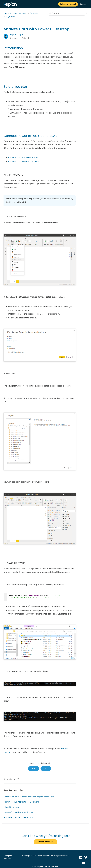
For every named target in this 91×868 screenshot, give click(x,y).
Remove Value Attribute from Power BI (22, 802)
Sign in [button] (83, 4)
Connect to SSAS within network (23, 158)
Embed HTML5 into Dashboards (18, 818)
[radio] (34, 769)
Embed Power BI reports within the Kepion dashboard (29, 797)
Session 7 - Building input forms (18, 812)
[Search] (67, 13)
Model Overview (11, 807)
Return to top (11, 779)
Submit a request (68, 4)
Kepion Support (17, 35)
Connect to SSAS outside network (24, 162)
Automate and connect (15, 13)
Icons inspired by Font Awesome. (46, 867)
